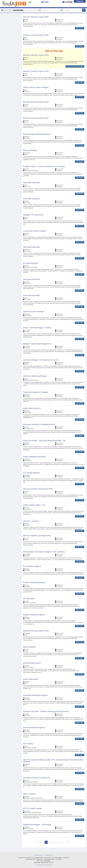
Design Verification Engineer (34, 615)
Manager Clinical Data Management (37, 344)
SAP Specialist (29, 599)
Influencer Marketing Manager (35, 376)
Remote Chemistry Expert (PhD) (36, 17)
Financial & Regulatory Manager (36, 392)
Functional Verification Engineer (35, 695)
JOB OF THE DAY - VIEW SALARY (75, 66)
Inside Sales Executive (32, 408)
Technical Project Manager (34, 312)
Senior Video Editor (31, 679)
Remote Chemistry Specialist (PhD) (37, 536)
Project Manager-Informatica (34, 457)
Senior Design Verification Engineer (37, 134)
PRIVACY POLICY (38, 855)
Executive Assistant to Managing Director (39, 424)
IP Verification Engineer (32, 566)
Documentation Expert (32, 663)
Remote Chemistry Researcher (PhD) (38, 489)
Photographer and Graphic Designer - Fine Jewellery (44, 552)
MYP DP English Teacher (33, 808)
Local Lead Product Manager (35, 231)
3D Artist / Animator (31, 521)
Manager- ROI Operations (33, 215)
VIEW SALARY (80, 28)
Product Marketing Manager (34, 582)
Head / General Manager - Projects (37, 328)
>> (68, 842)
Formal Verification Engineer (34, 728)
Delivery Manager (30, 150)
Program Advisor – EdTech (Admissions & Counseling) (44, 166)
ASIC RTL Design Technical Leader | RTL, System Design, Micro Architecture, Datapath (53, 761)
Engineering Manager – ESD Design (37, 825)
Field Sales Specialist (31, 183)
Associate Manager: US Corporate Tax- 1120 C (41, 360)
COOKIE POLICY (49, 855)
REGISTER (80, 1)
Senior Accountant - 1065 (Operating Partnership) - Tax (44, 441)
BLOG (45, 2)
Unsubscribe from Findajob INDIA (44, 865)
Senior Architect (29, 794)
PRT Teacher (28, 744)
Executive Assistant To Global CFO (37, 778)
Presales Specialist (31, 263)
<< (40, 842)
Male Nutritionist (30, 647)
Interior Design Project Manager (36, 87)
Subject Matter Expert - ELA (34, 505)
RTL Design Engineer (32, 473)
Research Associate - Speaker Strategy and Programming (46, 711)
